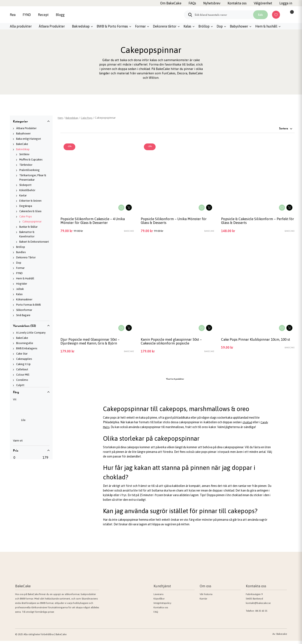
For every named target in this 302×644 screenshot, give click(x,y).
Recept (43, 15)
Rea (13, 15)
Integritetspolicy (162, 606)
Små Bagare (23, 315)
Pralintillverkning (29, 170)
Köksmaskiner (24, 299)
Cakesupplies (24, 359)
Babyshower (239, 26)
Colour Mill (23, 375)
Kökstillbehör (27, 190)
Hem (61, 118)
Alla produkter (21, 26)
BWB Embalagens (27, 348)
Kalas (187, 26)
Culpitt (20, 385)
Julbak (20, 289)
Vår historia (206, 597)
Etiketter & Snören (30, 201)
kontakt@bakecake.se (258, 606)
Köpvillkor (159, 602)
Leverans (158, 597)
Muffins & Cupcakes (31, 160)
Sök (260, 15)
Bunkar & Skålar (28, 227)
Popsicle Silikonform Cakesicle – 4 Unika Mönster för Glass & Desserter (97, 222)
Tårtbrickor (26, 165)
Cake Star (22, 354)
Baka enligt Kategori (29, 139)
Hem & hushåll (266, 26)
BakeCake (22, 144)
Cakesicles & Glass (30, 211)
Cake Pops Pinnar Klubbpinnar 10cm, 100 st (258, 344)
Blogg (60, 15)
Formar (140, 26)
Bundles (21, 252)
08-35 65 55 (261, 614)
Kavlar (23, 195)
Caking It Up (23, 364)
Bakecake (282, 637)
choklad (248, 426)
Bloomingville (25, 343)
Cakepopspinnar (32, 221)
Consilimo (22, 380)
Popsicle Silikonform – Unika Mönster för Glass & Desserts (175, 222)
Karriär (203, 602)
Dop (220, 26)
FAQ (156, 615)
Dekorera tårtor (165, 26)
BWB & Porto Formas (112, 26)
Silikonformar (24, 310)
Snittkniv (24, 154)
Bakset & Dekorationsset (34, 242)
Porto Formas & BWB (28, 305)
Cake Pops (25, 216)
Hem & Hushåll (25, 278)
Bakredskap (81, 26)
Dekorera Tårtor (26, 257)
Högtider (22, 284)
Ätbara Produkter (52, 26)
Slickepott (25, 185)
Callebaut (22, 369)
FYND (27, 15)
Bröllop (204, 26)
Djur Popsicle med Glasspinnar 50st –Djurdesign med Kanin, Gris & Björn (94, 344)
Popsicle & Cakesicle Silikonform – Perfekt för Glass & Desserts (252, 222)
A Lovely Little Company (31, 333)
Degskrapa (26, 206)
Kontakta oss (161, 611)
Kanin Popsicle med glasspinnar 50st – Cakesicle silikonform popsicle (175, 344)
